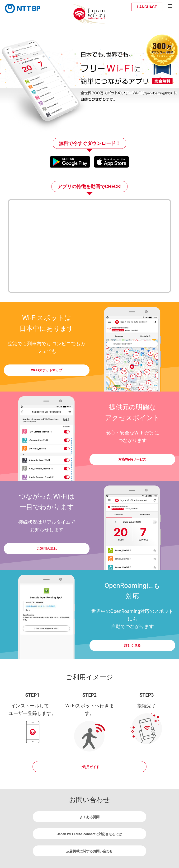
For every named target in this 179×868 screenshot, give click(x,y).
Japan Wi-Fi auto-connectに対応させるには (89, 834)
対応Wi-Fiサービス (132, 459)
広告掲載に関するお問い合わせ (89, 851)
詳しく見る (132, 645)
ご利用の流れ (47, 549)
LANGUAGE (147, 7)
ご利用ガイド (89, 767)
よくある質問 (89, 817)
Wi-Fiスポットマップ (47, 370)
